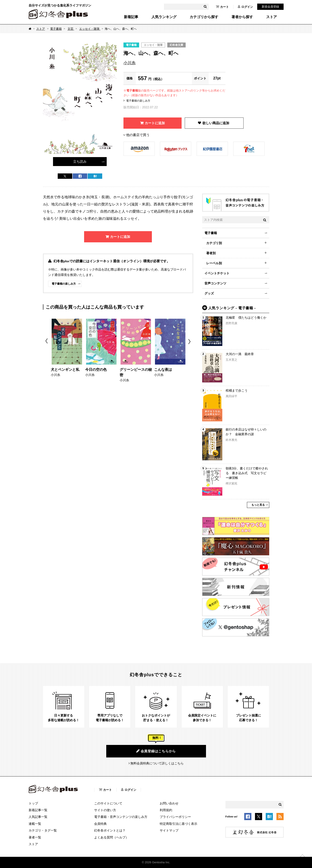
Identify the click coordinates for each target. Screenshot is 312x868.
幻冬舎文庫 (176, 45)
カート (222, 7)
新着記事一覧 (38, 810)
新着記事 (131, 17)
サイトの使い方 (105, 810)
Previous (47, 342)
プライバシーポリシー (175, 817)
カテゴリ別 (214, 243)
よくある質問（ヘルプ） (111, 837)
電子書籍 (56, 29)
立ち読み (80, 161)
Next (190, 342)
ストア (272, 17)
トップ (33, 803)
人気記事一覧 (38, 817)
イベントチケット (217, 273)
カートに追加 (155, 123)
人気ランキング (164, 17)
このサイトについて (108, 803)
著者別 (211, 253)
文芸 (71, 29)
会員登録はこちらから (156, 751)
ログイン (245, 7)
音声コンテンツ (215, 283)
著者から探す (242, 17)
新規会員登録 (270, 7)
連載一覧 (35, 824)
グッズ (209, 293)
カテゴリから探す (204, 17)
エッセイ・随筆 (90, 29)
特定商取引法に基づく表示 (178, 824)
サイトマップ (169, 830)
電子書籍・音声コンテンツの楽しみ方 (121, 817)
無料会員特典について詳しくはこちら (157, 763)
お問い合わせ (169, 803)
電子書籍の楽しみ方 (138, 101)
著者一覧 (35, 837)
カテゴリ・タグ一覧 (43, 830)
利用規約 (166, 810)
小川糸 (129, 63)
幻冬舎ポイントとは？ (110, 830)
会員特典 (100, 824)
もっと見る (258, 505)
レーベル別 (214, 263)
